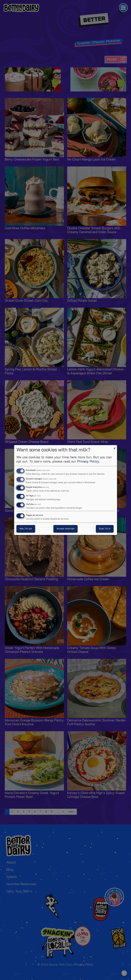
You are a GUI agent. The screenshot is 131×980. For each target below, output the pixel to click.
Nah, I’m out (26, 529)
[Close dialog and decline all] (115, 447)
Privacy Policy (88, 462)
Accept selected (65, 529)
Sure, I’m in (105, 529)
